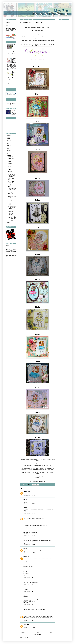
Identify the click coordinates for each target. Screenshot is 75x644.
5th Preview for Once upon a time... (12, 194)
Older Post (52, 632)
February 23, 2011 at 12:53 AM (29, 627)
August (9, 163)
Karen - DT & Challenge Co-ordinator (11, 104)
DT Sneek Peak (11, 180)
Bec (14, 110)
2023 (8, 136)
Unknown (25, 491)
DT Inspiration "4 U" (11, 210)
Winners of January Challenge (11, 214)
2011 (8, 155)
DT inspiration (10, 212)
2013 (8, 152)
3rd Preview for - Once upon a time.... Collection (11, 200)
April (9, 170)
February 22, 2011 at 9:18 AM (29, 621)
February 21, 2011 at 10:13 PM (29, 545)
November (10, 158)
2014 (8, 150)
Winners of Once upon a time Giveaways (12, 189)
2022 (8, 137)
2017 (8, 145)
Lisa (24, 548)
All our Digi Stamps (38, 33)
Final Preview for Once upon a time (12, 192)
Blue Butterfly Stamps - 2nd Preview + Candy (12, 204)
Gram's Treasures (27, 539)
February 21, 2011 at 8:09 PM (29, 496)
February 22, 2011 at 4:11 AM (29, 591)
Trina (24, 608)
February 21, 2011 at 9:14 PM (29, 527)
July (9, 165)
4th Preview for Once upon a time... (32, 22)
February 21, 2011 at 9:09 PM (29, 520)
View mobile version (38, 635)
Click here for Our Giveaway (38, 30)
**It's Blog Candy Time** (14, 46)
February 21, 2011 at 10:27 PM (29, 553)
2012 (8, 154)
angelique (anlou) (27, 595)
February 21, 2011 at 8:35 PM (29, 504)
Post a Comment (25, 630)
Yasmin (25, 624)
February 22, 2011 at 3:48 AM (29, 584)
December (10, 157)
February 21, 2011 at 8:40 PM (29, 513)
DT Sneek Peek (11, 178)
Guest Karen (37, 67)
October (10, 160)
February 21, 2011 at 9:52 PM (29, 535)
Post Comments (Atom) (30, 638)
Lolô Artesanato (27, 572)
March (9, 171)
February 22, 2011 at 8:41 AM (29, 611)
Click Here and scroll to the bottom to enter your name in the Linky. (38, 466)
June (9, 167)
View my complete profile (14, 113)
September (10, 162)
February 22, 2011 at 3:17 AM (29, 577)
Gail (7, 102)
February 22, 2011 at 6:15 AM (29, 604)
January (10, 221)
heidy (25, 531)
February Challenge (11, 216)
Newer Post (23, 632)
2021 (8, 139)
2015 (8, 149)
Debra (25, 524)
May (9, 168)
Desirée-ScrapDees (27, 581)
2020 (8, 140)
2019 (8, 142)
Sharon (25, 588)
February (10, 173)
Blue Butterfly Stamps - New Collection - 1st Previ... (12, 207)
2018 (8, 144)
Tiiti (24, 508)
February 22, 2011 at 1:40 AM (29, 568)
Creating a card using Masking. (12, 185)
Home (38, 632)
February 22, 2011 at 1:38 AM (29, 561)
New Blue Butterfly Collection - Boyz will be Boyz (11, 176)
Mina (24, 499)
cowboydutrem (26, 517)
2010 (8, 223)
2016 (8, 147)
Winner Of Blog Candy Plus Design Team (12, 218)
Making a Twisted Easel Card (11, 182)
